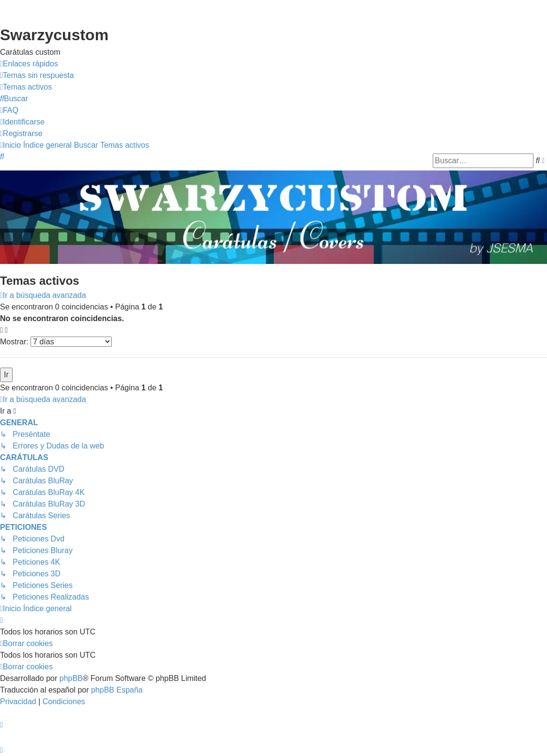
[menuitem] (37, 76)
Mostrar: (56, 342)
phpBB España (117, 690)
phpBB (71, 678)
